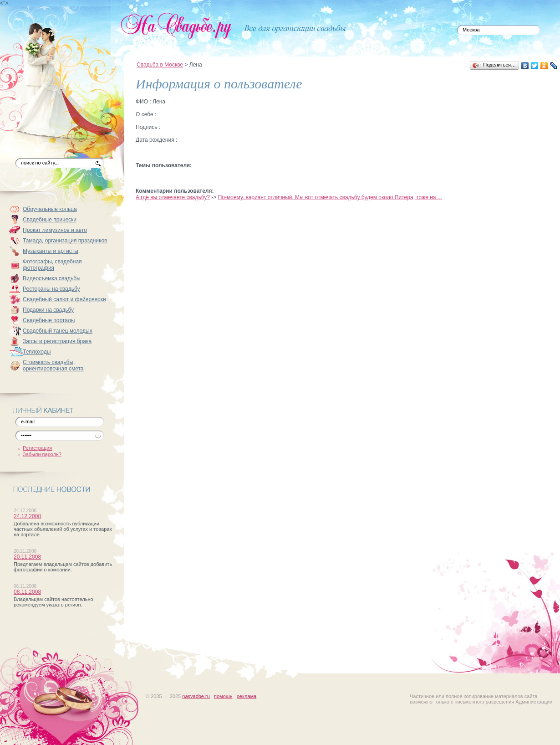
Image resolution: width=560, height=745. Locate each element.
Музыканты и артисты (51, 251)
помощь (223, 696)
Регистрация (37, 448)
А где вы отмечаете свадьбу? (173, 197)
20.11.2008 (27, 557)
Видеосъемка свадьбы (52, 278)
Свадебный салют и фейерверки (64, 299)
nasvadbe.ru (196, 696)
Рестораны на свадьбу (51, 289)
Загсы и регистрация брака (57, 341)
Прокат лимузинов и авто (55, 230)
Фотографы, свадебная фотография (52, 265)
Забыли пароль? (42, 454)
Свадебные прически (50, 220)
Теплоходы (37, 352)
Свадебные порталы (49, 320)
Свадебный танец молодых (58, 331)
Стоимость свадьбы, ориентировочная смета (53, 365)
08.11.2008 (27, 592)
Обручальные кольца (50, 209)
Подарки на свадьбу (48, 310)
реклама (247, 696)
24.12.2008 (27, 516)
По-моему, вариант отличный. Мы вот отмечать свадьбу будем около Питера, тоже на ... (330, 197)
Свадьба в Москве (160, 65)
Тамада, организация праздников (65, 241)
